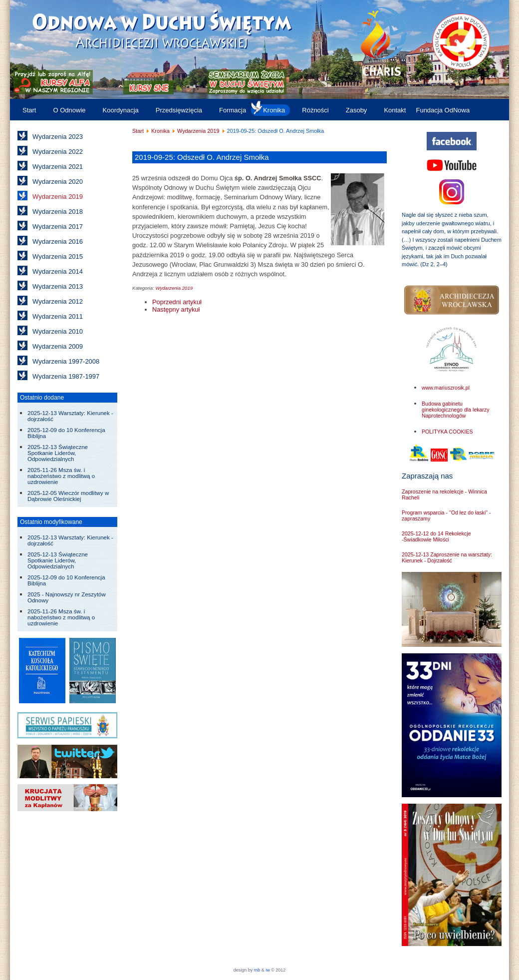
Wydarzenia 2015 (58, 256)
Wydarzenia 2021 (58, 167)
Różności (315, 110)
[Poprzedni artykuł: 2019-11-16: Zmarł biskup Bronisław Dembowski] (177, 302)
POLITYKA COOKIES (447, 432)
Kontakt (395, 110)
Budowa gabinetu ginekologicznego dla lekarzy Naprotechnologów (456, 410)
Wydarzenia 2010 (58, 331)
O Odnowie (69, 110)
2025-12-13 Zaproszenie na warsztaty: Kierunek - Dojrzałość (447, 557)
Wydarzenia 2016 (58, 242)
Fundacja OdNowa (443, 110)
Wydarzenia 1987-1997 (66, 376)
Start (29, 110)
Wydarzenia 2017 (58, 227)
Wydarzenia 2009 (58, 346)
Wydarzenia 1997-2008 (66, 361)
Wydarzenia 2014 (58, 271)
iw (267, 970)
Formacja (233, 110)
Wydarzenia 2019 (58, 197)
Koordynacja (121, 110)
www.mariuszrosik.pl (446, 388)
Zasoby (357, 110)
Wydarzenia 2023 (58, 137)
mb (257, 970)
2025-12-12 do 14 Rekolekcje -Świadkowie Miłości (436, 536)
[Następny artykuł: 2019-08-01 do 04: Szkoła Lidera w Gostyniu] (176, 309)
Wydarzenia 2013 (58, 286)
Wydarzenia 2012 (58, 301)
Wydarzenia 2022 (58, 152)
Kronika (274, 110)
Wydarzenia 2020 (58, 182)
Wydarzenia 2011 (58, 316)
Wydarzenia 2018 (58, 212)
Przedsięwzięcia (179, 110)
